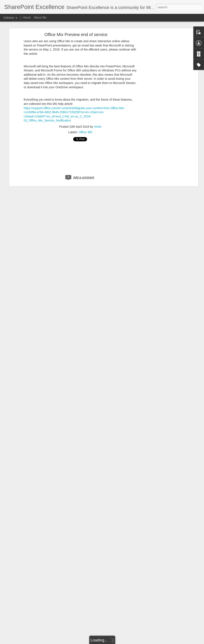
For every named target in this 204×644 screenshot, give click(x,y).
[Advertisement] (160, 101)
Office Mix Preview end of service (76, 35)
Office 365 (86, 132)
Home (27, 17)
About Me (40, 17)
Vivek (98, 127)
